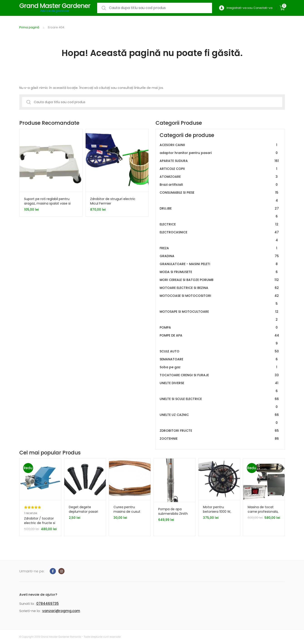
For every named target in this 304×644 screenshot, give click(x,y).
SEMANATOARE (219, 359)
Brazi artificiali (219, 185)
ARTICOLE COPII (219, 169)
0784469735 (48, 604)
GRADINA (219, 256)
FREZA (219, 248)
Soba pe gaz (219, 367)
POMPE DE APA (219, 339)
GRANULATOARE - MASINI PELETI (219, 264)
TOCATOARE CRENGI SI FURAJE (219, 375)
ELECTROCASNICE (219, 236)
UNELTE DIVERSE (219, 387)
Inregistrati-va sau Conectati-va (246, 8)
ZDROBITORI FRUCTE (219, 431)
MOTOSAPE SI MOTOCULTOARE (219, 316)
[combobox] (155, 8)
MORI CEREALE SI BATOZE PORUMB (219, 280)
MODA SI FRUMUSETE (219, 272)
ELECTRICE (219, 224)
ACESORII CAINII (219, 145)
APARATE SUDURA (219, 161)
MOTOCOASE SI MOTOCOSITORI (219, 300)
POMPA (219, 328)
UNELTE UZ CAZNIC (219, 419)
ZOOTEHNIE (219, 439)
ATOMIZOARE (219, 177)
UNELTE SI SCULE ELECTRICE (219, 403)
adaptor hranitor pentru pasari (219, 153)
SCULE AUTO (219, 351)
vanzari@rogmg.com (61, 611)
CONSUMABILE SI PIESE (219, 197)
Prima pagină (29, 27)
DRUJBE (219, 212)
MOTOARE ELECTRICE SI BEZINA (219, 288)
